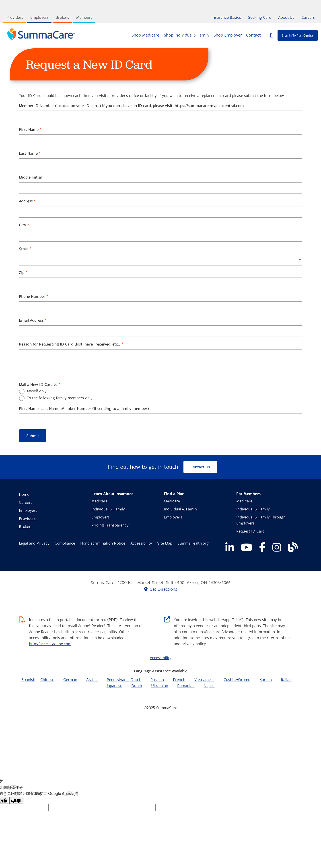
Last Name (28, 153)
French (179, 680)
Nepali (209, 686)
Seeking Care (260, 17)
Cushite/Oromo (237, 680)
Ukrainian (160, 686)
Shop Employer (228, 35)
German (70, 680)
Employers (39, 17)
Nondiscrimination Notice (103, 543)
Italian (286, 680)
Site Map (165, 543)
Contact (253, 35)
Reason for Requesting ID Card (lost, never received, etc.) (70, 344)
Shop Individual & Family (187, 35)
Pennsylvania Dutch (124, 680)
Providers (15, 17)
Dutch (137, 686)
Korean (266, 680)
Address (26, 201)
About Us (286, 17)
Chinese (47, 680)
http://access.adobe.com (50, 644)
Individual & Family (108, 509)
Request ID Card (250, 531)
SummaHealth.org (193, 543)
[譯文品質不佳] (16, 800)
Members (84, 17)
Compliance (65, 543)
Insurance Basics (226, 17)
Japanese (114, 686)
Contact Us (200, 467)
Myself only (37, 391)
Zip (22, 273)
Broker (25, 526)
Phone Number (32, 296)
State (24, 249)
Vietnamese (204, 680)
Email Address (31, 320)
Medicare (99, 501)
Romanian (186, 686)
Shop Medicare (145, 35)
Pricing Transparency (110, 525)
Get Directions (161, 589)
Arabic (92, 680)
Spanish (28, 680)
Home (24, 494)
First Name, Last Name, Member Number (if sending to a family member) (84, 408)
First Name (29, 129)
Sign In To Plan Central (298, 35)
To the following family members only (60, 398)
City (23, 225)
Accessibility (141, 543)
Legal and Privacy (34, 543)
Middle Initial (30, 177)
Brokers (62, 17)
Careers (308, 17)
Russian (157, 680)
